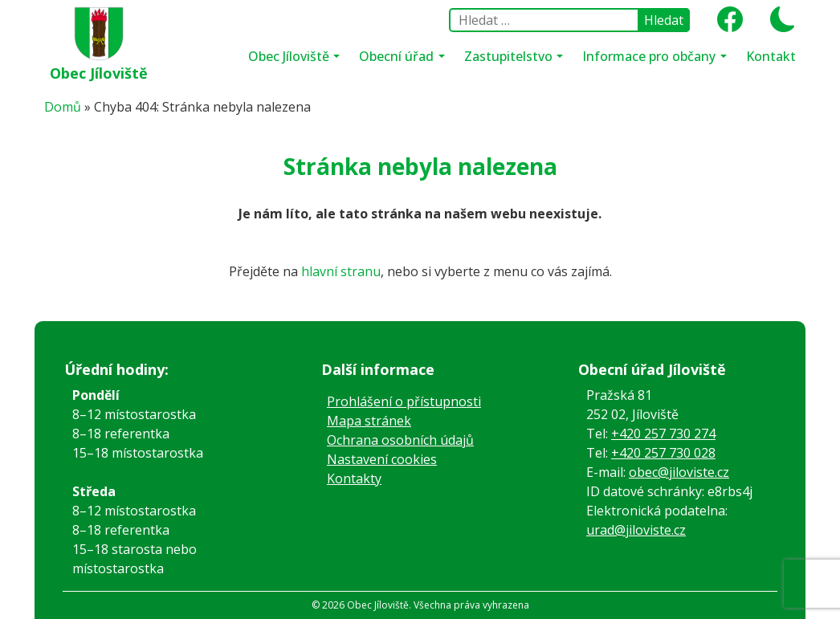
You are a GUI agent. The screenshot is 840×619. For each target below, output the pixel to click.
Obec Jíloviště (99, 73)
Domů (63, 107)
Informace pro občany (650, 56)
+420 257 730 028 (663, 453)
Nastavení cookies (382, 459)
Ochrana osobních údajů (400, 440)
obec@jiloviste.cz (679, 472)
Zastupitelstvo (510, 56)
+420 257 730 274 (663, 434)
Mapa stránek (369, 421)
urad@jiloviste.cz (636, 530)
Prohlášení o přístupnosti (404, 401)
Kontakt (771, 56)
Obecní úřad (398, 56)
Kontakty (354, 479)
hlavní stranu (341, 271)
